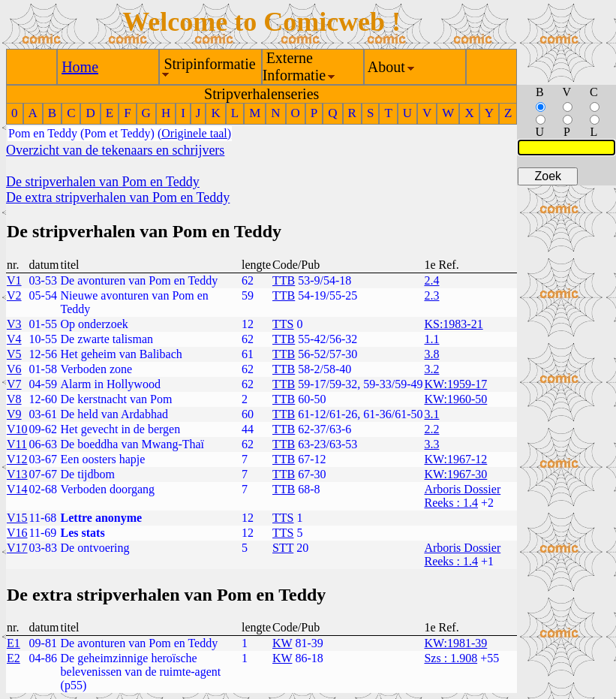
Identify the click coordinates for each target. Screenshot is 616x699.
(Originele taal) (194, 133)
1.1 (431, 339)
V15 (17, 518)
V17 (17, 548)
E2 (14, 658)
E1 (14, 643)
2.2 (431, 429)
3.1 (431, 414)
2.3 (431, 295)
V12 (17, 459)
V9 (14, 414)
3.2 (431, 369)
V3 (14, 324)
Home (80, 67)
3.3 (431, 444)
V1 (14, 280)
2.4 (431, 280)
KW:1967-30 (455, 474)
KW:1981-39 (455, 643)
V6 (14, 369)
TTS (283, 324)
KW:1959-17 (455, 384)
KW (282, 643)
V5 (14, 354)
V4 (14, 339)
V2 (14, 295)
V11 (17, 444)
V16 (17, 533)
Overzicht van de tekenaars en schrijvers (115, 150)
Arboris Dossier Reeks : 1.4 (462, 496)
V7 (14, 384)
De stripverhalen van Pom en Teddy (103, 182)
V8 (14, 399)
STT (283, 548)
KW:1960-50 (455, 399)
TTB (284, 280)
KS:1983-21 (453, 324)
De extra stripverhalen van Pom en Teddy (118, 197)
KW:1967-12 (455, 459)
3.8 (431, 354)
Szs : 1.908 (451, 658)
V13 (17, 474)
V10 (17, 429)
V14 (17, 489)
